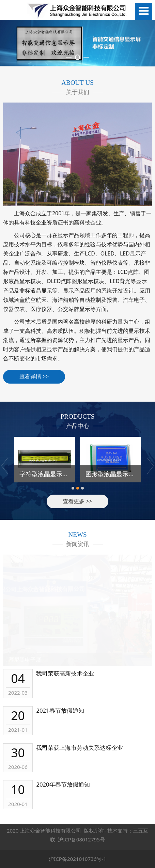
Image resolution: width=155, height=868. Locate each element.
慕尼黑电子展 (25, 660)
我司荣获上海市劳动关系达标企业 (80, 748)
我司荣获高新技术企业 (65, 673)
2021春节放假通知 (60, 710)
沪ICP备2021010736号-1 (77, 859)
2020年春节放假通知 (63, 784)
